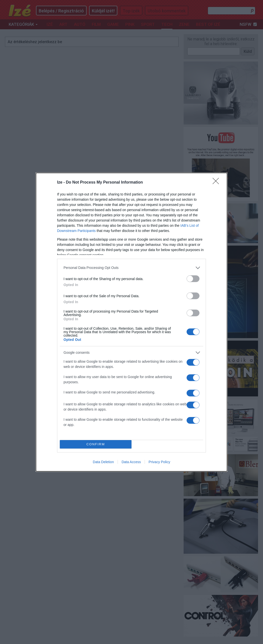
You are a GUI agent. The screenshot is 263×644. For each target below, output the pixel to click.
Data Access (131, 462)
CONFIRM (96, 444)
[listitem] (131, 268)
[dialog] (131, 322)
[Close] (217, 183)
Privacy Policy (159, 462)
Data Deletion (103, 462)
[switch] (193, 279)
